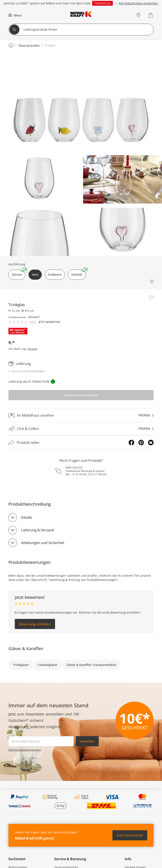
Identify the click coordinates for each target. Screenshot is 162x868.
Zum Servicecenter (130, 835)
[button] (15, 15)
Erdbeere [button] (55, 275)
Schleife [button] (79, 273)
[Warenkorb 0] (151, 15)
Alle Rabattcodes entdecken (138, 3)
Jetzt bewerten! (49, 322)
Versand (32, 349)
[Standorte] (138, 15)
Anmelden (87, 741)
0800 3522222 (74, 468)
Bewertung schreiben (35, 624)
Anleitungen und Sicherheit (43, 543)
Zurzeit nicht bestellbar (81, 395)
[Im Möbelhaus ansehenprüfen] (81, 415)
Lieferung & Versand (38, 530)
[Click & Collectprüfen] (81, 429)
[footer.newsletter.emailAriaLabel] (41, 741)
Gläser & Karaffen (26, 649)
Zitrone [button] (19, 273)
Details (27, 517)
